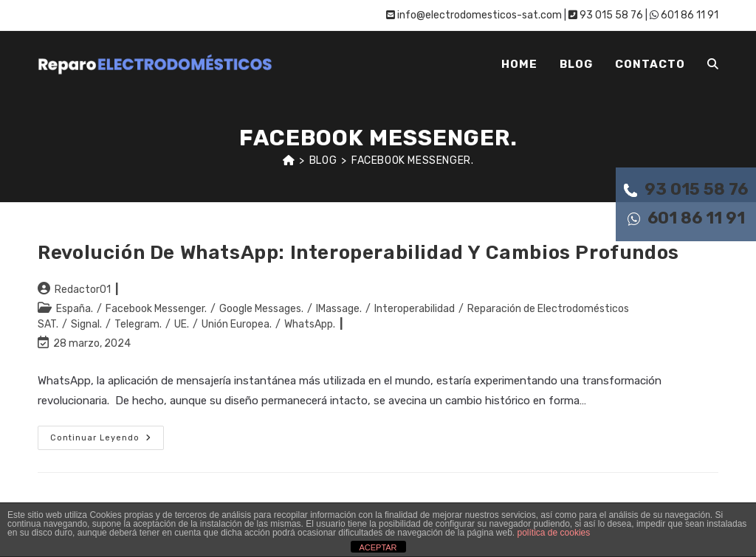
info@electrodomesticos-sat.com (474, 15)
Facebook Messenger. (412, 160)
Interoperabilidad (415, 309)
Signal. (86, 324)
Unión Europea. (237, 324)
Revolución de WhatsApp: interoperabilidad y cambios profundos (358, 253)
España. (75, 309)
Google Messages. (261, 309)
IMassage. (339, 309)
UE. (182, 324)
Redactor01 (83, 290)
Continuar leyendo (107, 441)
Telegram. (138, 324)
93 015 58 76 (686, 189)
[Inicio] (289, 160)
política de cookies (554, 533)
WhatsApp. (310, 324)
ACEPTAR (378, 547)
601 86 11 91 (686, 218)
